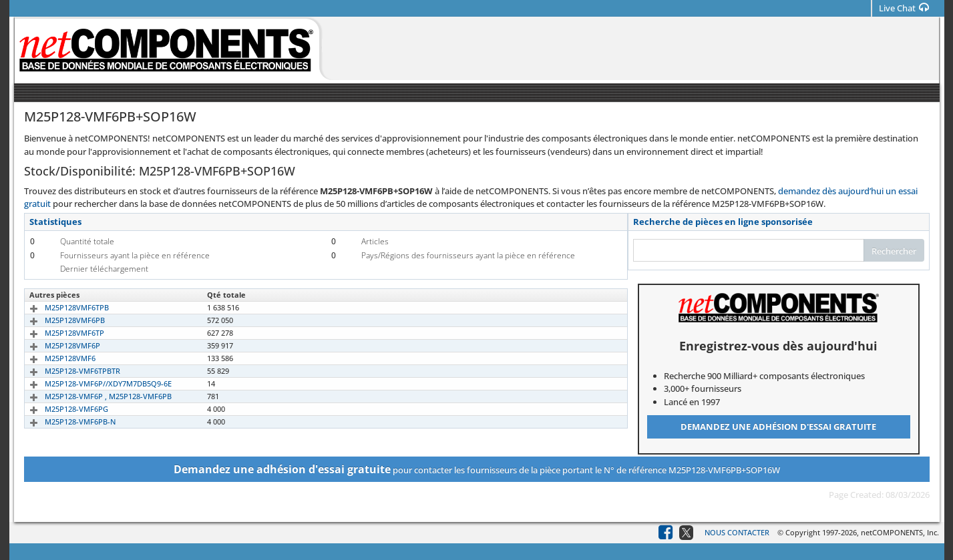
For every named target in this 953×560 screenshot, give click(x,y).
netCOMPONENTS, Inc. (900, 532)
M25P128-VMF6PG (61, 409)
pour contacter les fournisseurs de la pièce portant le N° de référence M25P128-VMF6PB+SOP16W (477, 469)
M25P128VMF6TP (59, 333)
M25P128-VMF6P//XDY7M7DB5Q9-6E (93, 383)
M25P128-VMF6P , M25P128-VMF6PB (93, 396)
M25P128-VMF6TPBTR (67, 371)
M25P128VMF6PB (59, 320)
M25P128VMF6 (55, 358)
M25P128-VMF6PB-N (65, 422)
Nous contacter (737, 532)
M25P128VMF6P (57, 345)
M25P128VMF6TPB (61, 307)
